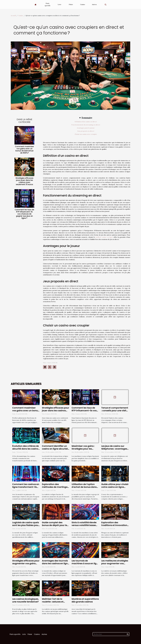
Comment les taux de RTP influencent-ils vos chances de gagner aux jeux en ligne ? (24, 214)
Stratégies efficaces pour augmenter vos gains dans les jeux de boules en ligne (26, 565)
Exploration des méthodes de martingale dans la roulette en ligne (56, 487)
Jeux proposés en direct (86, 131)
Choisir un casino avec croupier (86, 134)
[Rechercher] (111, 634)
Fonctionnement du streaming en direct (86, 125)
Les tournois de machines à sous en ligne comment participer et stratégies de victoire (85, 565)
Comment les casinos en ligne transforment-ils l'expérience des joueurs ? (26, 487)
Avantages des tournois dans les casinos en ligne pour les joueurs (55, 563)
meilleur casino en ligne (104, 237)
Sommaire (87, 118)
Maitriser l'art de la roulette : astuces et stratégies (53, 602)
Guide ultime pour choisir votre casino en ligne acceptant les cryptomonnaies (115, 488)
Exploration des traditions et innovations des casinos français (115, 525)
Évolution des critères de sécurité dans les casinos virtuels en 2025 (26, 449)
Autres (94, 4)
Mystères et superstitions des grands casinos (85, 600)
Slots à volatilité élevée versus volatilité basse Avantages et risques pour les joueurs (84, 527)
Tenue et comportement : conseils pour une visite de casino (115, 411)
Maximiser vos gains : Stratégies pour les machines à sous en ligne (85, 449)
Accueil (13, 16)
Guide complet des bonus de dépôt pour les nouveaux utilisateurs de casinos (55, 527)
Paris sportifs (48, 4)
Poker (71, 4)
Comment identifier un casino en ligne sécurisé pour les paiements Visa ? (55, 450)
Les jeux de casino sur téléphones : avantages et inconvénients (114, 449)
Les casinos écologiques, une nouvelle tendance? (26, 600)
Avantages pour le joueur (86, 128)
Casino (83, 4)
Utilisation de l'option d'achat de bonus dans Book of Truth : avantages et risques (84, 488)
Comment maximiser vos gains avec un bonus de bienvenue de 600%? (24, 150)
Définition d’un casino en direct (86, 122)
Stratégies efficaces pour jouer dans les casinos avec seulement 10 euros (24, 181)
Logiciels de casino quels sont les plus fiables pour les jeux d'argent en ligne (26, 525)
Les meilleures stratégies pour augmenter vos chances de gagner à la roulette (115, 565)
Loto (59, 4)
